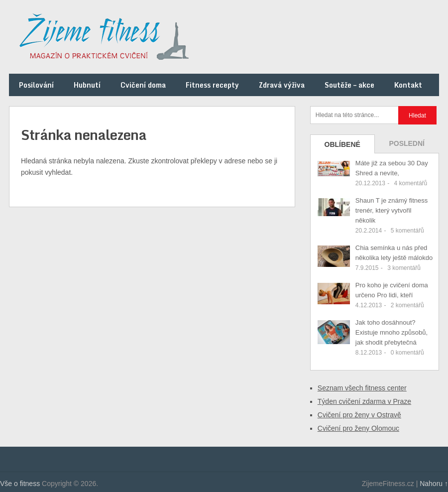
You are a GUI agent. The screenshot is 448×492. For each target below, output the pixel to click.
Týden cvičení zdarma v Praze (364, 401)
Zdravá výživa (282, 85)
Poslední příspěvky (407, 146)
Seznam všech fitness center (362, 388)
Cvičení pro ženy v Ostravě (359, 415)
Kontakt (408, 85)
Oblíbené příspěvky (342, 147)
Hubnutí (87, 85)
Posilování (36, 85)
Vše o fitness (20, 484)
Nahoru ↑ (434, 484)
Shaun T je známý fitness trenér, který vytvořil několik (392, 210)
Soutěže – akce (349, 85)
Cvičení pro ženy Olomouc (358, 428)
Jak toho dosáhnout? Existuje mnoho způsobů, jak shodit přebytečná (392, 332)
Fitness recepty (212, 85)
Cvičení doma (143, 85)
